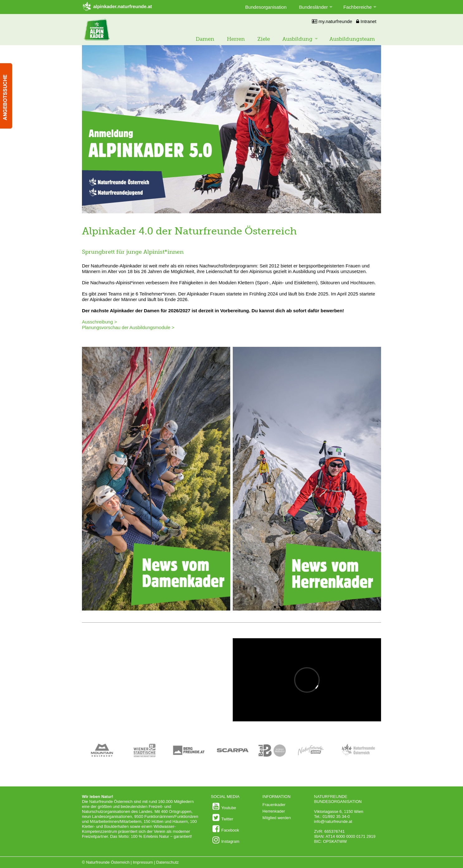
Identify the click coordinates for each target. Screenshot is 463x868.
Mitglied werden (277, 818)
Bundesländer (314, 7)
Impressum (143, 862)
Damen (205, 39)
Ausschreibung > (99, 322)
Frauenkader (274, 805)
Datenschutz (167, 862)
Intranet (366, 21)
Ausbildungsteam (352, 39)
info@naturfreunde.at (333, 821)
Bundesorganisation (266, 7)
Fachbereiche (358, 7)
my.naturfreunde (332, 21)
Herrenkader (274, 811)
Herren (236, 39)
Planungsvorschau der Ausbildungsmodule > (129, 327)
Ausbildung (297, 39)
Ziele (264, 39)
